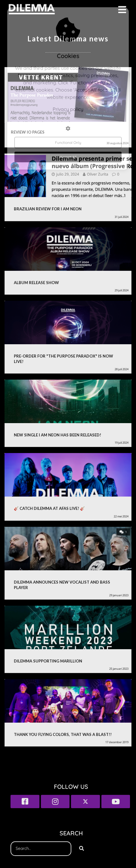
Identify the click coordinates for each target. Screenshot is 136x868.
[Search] (82, 849)
